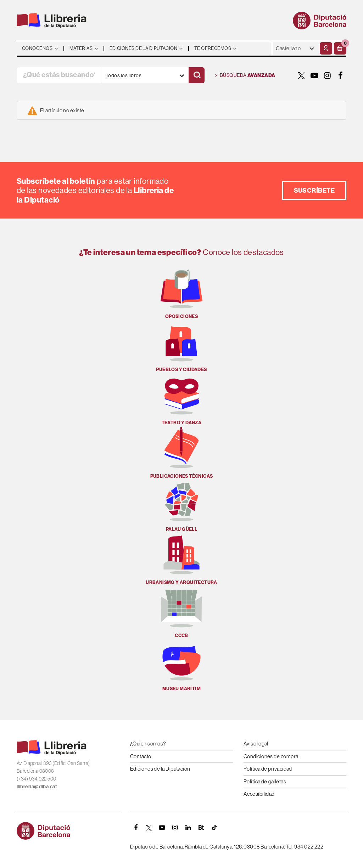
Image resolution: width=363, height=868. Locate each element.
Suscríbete (314, 190)
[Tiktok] (214, 828)
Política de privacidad (268, 769)
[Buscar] (197, 75)
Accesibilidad (259, 794)
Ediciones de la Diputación (160, 769)
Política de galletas (265, 781)
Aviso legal (256, 744)
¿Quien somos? (148, 744)
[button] (340, 48)
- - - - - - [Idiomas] (295, 48)
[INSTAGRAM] (328, 75)
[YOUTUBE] (314, 75)
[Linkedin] (188, 828)
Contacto (141, 756)
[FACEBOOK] (341, 75)
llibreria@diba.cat (37, 787)
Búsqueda (245, 75)
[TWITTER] (301, 75)
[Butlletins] (201, 828)
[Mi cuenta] (326, 48)
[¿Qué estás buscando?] (59, 75)
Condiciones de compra (271, 756)
